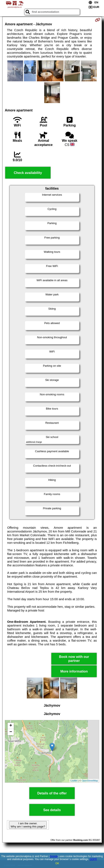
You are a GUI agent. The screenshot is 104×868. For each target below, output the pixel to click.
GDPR (93, 859)
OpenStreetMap (90, 781)
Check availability (28, 173)
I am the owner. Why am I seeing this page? (28, 825)
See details (52, 810)
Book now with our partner (74, 659)
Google (54, 856)
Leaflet (74, 781)
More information (74, 671)
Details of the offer (52, 793)
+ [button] (11, 726)
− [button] (11, 732)
